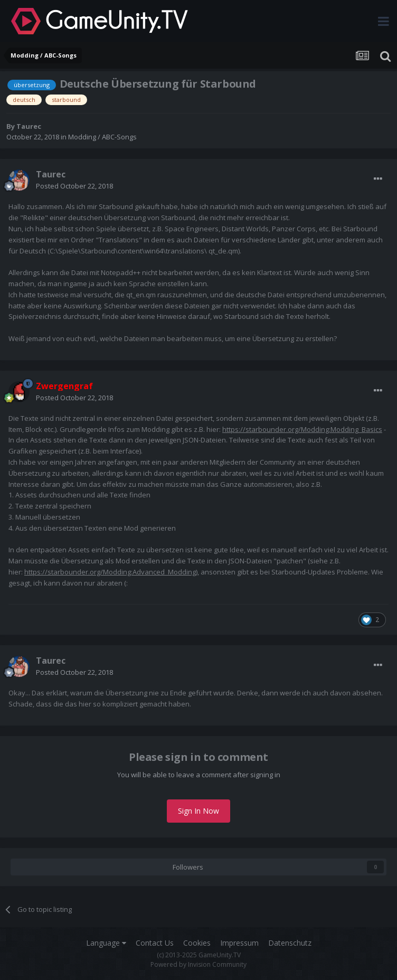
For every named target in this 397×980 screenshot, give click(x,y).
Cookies (197, 943)
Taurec (29, 126)
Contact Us (155, 943)
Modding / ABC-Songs (102, 137)
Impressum (239, 943)
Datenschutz (290, 943)
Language (106, 943)
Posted (74, 186)
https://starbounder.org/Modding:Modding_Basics (302, 429)
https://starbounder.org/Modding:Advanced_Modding (110, 572)
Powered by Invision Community (199, 964)
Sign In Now (199, 811)
